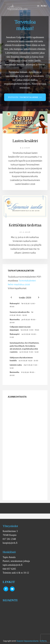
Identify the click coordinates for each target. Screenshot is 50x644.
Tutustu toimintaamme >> (25, 97)
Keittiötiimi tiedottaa (25, 225)
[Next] (39, 298)
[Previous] (11, 298)
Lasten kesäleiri (25, 141)
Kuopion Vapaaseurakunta (28, 641)
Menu (44, 6)
